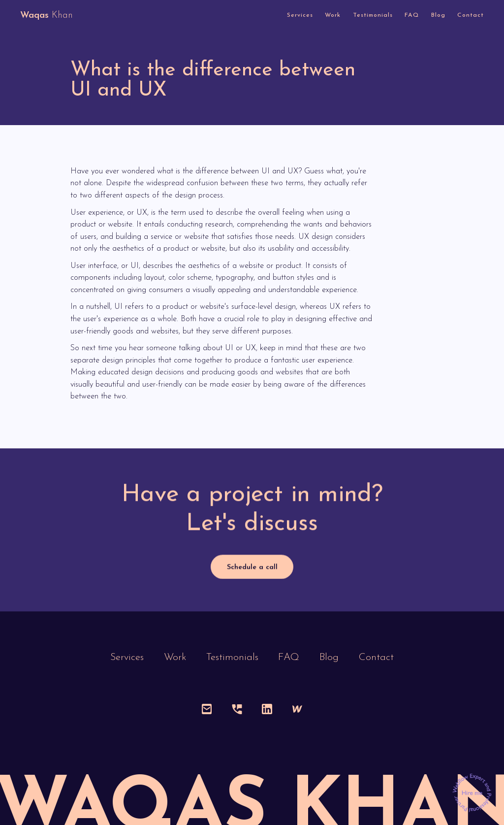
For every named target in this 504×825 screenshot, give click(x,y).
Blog (438, 15)
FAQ (412, 15)
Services (300, 15)
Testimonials (373, 15)
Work (333, 15)
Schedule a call (252, 568)
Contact (471, 15)
